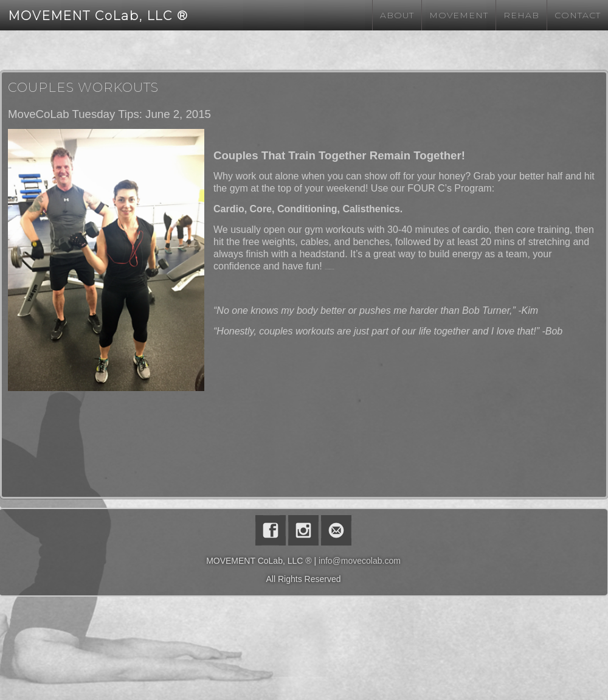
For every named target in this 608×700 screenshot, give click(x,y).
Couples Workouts (83, 87)
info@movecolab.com (360, 561)
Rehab (521, 15)
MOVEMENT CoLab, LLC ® (98, 16)
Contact (578, 15)
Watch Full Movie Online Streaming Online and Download (329, 269)
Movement (459, 15)
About (397, 15)
